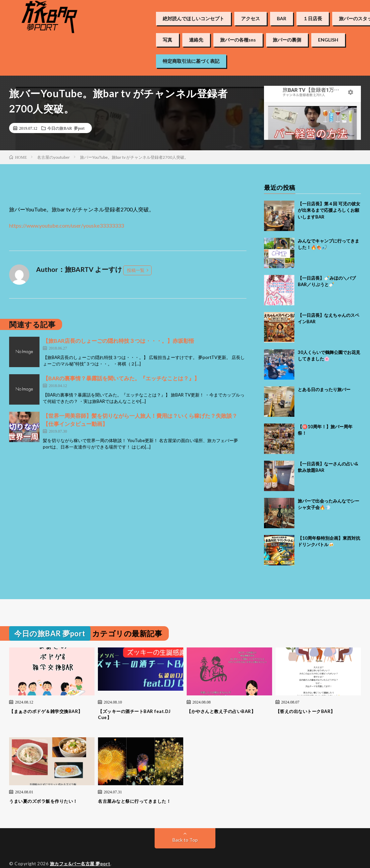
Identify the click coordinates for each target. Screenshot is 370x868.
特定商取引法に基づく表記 (191, 61)
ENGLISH (328, 40)
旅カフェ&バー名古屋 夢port (80, 864)
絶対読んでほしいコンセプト (193, 19)
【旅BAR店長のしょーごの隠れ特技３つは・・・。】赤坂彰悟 (118, 341)
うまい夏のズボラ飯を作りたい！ (43, 801)
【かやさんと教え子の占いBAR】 (221, 711)
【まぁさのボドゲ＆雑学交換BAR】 (46, 711)
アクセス (250, 19)
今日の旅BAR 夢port (66, 128)
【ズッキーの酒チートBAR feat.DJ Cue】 (134, 714)
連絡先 (196, 40)
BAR (282, 19)
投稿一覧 (136, 270)
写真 (167, 40)
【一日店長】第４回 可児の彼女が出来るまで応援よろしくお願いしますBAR (329, 210)
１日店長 (313, 19)
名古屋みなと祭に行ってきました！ (134, 801)
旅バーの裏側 (287, 40)
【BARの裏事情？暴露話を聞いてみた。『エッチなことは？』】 (121, 378)
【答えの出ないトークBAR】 (305, 711)
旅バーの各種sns (238, 40)
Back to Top (185, 840)
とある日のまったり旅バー (324, 389)
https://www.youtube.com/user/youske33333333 (67, 225)
